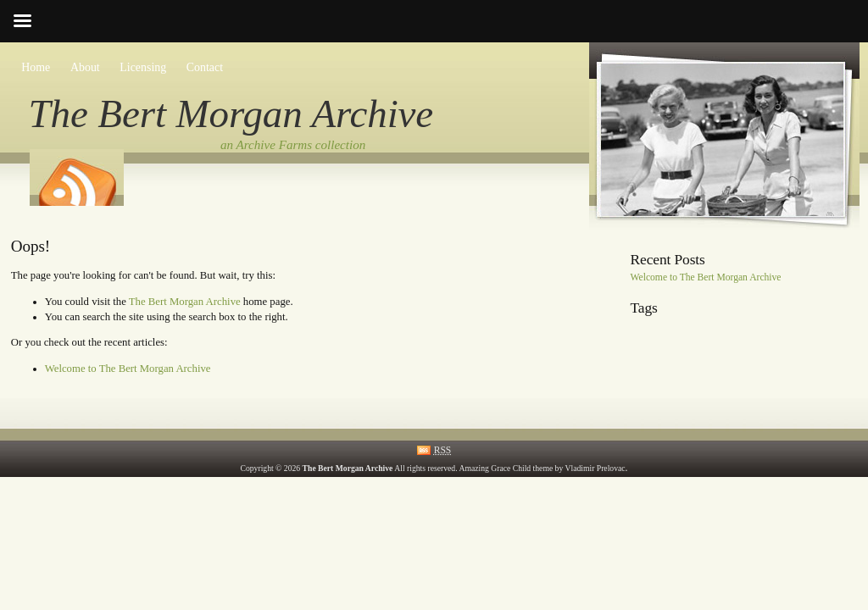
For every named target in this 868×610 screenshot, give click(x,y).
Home (36, 67)
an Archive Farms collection (293, 145)
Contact (205, 67)
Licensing (143, 67)
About (85, 67)
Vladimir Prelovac (595, 468)
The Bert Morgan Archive (231, 114)
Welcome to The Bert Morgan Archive (128, 369)
